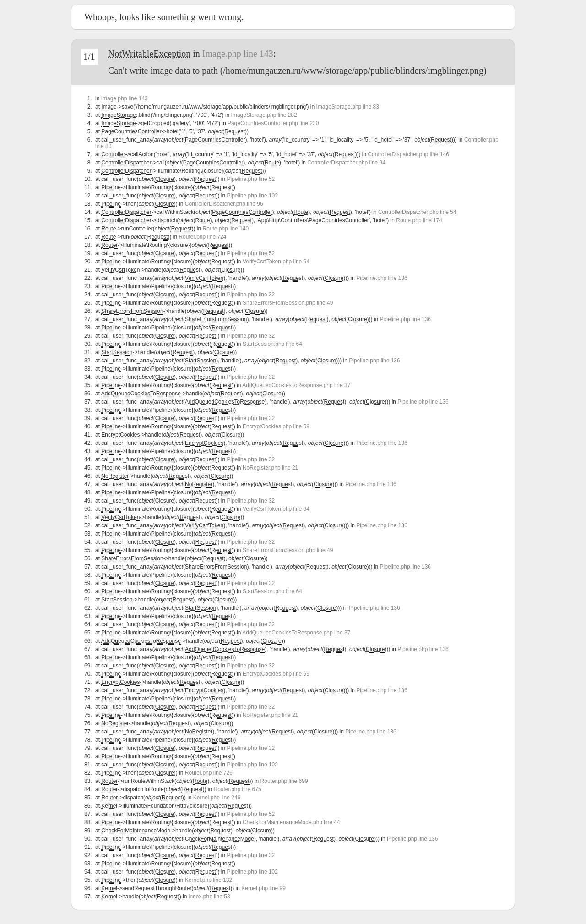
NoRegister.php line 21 (270, 468)
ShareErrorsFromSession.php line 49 (288, 303)
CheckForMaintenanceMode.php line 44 (291, 822)
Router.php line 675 (238, 789)
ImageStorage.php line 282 (264, 115)
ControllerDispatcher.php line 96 (224, 204)
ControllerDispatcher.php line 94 (346, 163)
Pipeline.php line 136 (382, 278)
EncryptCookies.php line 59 (276, 426)
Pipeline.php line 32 (251, 295)
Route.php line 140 (225, 229)
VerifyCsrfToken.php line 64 (276, 262)
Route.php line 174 (419, 220)
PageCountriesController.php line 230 (273, 123)
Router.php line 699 (284, 781)
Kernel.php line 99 (263, 888)
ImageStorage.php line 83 (348, 107)
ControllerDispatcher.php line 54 (417, 212)
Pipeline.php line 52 (251, 179)
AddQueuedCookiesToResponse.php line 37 (296, 385)
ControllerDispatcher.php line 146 (408, 154)
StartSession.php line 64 (272, 344)
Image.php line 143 (238, 54)
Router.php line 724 (202, 237)
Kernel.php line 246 (217, 798)
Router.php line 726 (209, 773)
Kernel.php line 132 (209, 880)
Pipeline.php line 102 (252, 196)
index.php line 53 (209, 897)
